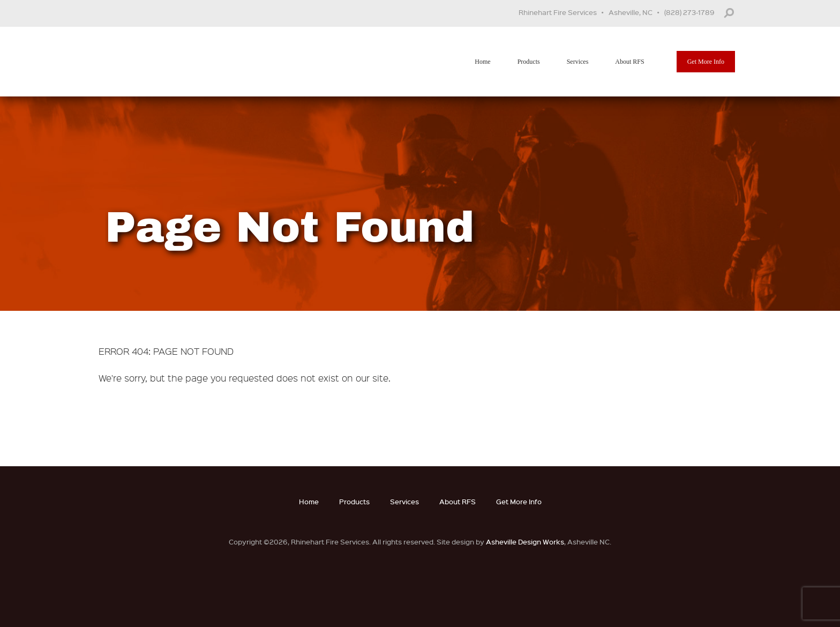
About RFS (629, 62)
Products (529, 62)
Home (482, 62)
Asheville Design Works (525, 542)
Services (578, 62)
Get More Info (706, 62)
